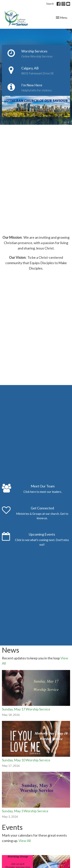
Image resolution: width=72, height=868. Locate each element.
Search (50, 4)
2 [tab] (39, 120)
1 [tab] (33, 120)
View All (25, 841)
